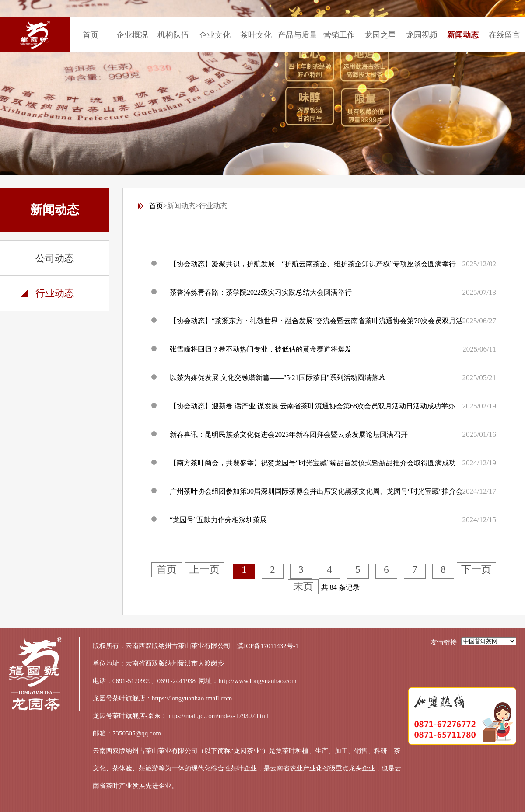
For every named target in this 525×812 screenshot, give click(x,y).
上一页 (205, 570)
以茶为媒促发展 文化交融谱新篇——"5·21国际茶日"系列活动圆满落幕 (278, 378)
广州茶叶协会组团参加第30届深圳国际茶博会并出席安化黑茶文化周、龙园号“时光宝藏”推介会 (316, 491)
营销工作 (339, 35)
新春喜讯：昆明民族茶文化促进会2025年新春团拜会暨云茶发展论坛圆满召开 (289, 434)
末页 (303, 587)
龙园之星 (380, 35)
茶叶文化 (256, 35)
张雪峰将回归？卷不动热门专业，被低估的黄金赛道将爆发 (261, 349)
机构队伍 (173, 35)
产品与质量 (297, 35)
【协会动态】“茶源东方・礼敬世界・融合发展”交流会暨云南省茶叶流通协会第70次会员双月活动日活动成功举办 (344, 321)
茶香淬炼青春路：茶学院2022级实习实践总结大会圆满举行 (261, 292)
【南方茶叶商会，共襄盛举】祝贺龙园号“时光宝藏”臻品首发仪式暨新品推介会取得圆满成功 (313, 463)
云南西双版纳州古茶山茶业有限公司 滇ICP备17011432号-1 (212, 646)
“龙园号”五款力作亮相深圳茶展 (218, 520)
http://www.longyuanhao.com (258, 681)
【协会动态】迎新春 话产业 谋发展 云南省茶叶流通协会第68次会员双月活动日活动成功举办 (312, 406)
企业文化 (215, 35)
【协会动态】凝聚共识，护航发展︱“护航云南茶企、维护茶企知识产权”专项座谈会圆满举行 (313, 264)
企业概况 (132, 35)
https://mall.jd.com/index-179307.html (218, 716)
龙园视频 (422, 35)
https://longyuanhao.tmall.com (192, 698)
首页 (91, 35)
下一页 (476, 570)
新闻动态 (463, 35)
